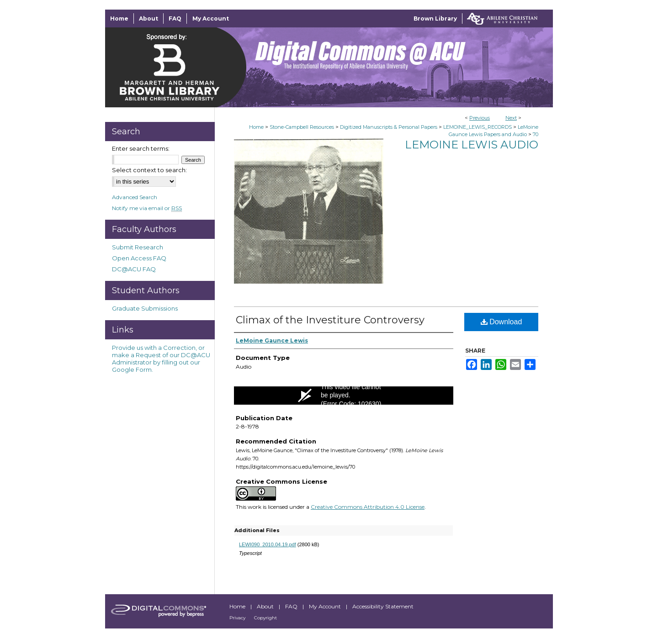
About (266, 606)
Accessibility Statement (383, 606)
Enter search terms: (141, 148)
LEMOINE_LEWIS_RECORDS (478, 127)
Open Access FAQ (139, 258)
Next (511, 118)
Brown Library (435, 18)
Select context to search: (149, 170)
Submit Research (138, 247)
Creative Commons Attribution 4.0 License (368, 507)
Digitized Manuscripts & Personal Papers (389, 127)
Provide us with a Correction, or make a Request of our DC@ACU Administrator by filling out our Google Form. (161, 359)
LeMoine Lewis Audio (472, 145)
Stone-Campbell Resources (302, 127)
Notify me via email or (147, 208)
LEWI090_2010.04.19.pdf (268, 544)
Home (256, 127)
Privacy (238, 618)
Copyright (265, 618)
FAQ (292, 606)
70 (536, 134)
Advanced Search (135, 197)
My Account (326, 606)
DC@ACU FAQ (134, 269)
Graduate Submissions (145, 308)
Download (501, 322)
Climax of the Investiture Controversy (330, 320)
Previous (480, 118)
